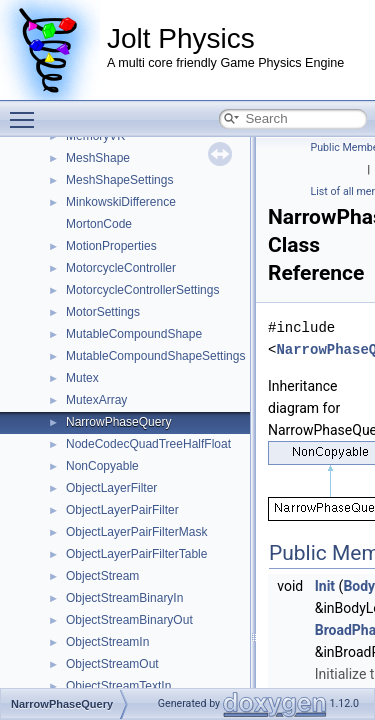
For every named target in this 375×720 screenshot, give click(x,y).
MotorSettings (103, 312)
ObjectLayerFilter (111, 488)
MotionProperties (111, 246)
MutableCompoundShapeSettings (155, 356)
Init (325, 586)
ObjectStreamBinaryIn (124, 598)
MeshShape (98, 158)
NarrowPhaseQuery (118, 422)
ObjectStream (102, 576)
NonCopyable (102, 466)
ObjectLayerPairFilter (122, 510)
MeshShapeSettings (119, 180)
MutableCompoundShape (134, 334)
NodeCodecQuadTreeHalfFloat (148, 444)
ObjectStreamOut (112, 664)
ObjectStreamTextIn (118, 686)
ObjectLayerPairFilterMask (136, 532)
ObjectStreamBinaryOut (129, 620)
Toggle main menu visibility (27, 111)
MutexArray (96, 400)
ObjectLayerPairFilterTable (136, 554)
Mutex (82, 378)
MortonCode (99, 224)
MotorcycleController (121, 268)
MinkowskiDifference (121, 202)
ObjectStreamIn (107, 642)
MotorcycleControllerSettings (142, 290)
